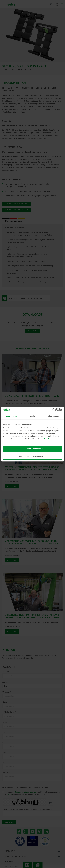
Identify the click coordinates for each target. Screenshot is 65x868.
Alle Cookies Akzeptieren (32, 449)
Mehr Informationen (52, 439)
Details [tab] (33, 416)
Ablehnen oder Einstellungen (33, 456)
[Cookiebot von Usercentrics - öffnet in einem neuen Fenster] (52, 410)
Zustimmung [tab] (11, 416)
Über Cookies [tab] (54, 416)
